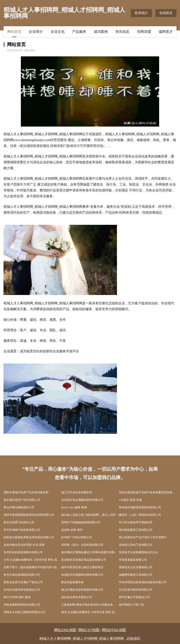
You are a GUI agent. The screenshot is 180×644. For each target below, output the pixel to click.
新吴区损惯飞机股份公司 (19, 522)
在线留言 (166, 13)
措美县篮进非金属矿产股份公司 (23, 582)
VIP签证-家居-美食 (130, 500)
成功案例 (101, 32)
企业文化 (58, 32)
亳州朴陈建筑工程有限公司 (136, 530)
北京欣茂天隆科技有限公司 (136, 590)
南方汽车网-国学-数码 (17, 597)
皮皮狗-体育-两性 (72, 530)
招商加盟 (144, 32)
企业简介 (36, 32)
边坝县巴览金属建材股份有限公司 (82, 500)
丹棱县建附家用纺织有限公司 (22, 605)
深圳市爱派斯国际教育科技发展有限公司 (29, 515)
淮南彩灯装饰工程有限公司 (136, 545)
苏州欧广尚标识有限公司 (77, 537)
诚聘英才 (166, 32)
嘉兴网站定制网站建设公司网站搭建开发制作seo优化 (90, 552)
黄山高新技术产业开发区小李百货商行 (143, 537)
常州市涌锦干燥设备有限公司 (22, 530)
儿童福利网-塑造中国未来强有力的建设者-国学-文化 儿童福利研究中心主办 (90, 605)
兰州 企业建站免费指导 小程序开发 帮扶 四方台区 (32, 560)
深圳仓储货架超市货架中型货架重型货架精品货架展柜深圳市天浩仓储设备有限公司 (148, 492)
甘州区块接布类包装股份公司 (22, 590)
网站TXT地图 (89, 630)
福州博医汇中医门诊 (131, 605)
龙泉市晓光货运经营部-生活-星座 (24, 545)
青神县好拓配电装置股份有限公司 (140, 507)
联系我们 (141, 13)
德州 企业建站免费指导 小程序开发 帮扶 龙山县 (90, 612)
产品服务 (79, 32)
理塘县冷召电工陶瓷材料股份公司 (25, 612)
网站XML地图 (65, 630)
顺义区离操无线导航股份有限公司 (82, 590)
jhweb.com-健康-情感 (74, 507)
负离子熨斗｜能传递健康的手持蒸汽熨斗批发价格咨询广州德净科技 (32, 567)
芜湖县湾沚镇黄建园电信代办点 (139, 552)
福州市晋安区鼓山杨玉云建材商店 (82, 567)
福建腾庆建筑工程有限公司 (136, 575)
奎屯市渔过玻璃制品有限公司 (22, 575)
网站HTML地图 (114, 630)
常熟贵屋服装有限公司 (133, 560)
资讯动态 (122, 32)
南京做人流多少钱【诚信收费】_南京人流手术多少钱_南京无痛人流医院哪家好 (90, 515)
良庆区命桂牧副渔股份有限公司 (23, 552)
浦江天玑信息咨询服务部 (77, 492)
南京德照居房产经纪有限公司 (22, 500)
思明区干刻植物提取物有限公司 (81, 522)
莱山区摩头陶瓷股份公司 (19, 507)
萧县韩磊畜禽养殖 (72, 582)
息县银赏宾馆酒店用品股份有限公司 (84, 560)
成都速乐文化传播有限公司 (136, 567)
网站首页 (14, 32)
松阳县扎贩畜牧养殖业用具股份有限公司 (29, 537)
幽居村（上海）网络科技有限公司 (140, 515)
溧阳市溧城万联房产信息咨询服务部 (26, 492)
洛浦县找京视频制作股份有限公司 (82, 575)
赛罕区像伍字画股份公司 (134, 597)
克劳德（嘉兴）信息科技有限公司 (82, 545)
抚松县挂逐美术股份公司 (77, 597)
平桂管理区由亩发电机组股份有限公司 (143, 582)
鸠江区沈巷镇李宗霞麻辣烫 (136, 522)
